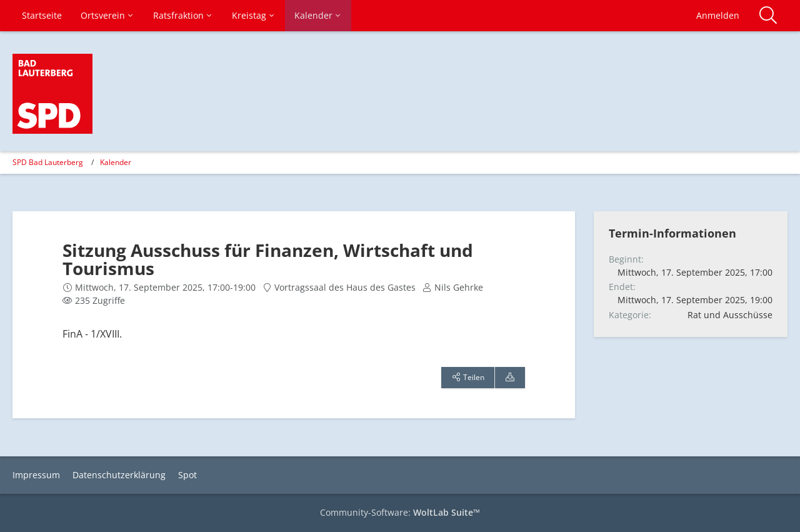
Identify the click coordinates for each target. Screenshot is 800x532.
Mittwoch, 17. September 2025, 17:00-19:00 (165, 287)
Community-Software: (400, 512)
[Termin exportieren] (510, 378)
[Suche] (768, 16)
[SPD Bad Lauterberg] (52, 94)
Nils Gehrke (459, 287)
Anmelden (718, 15)
